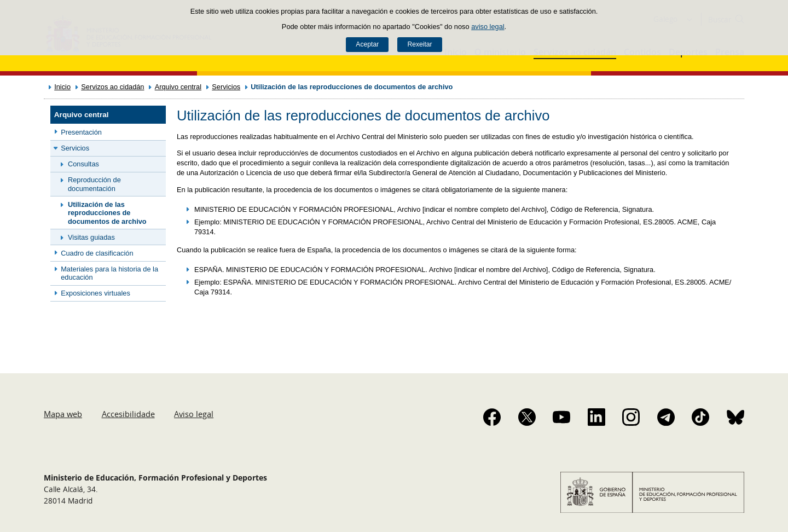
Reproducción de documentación (94, 184)
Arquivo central (178, 87)
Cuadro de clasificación (97, 253)
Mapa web (63, 414)
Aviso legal (194, 414)
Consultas (83, 164)
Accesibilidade (128, 414)
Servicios (226, 87)
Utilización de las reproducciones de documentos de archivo (107, 213)
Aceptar (367, 44)
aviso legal (488, 27)
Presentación (81, 132)
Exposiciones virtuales (95, 293)
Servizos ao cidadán (112, 87)
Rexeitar (419, 44)
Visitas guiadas (91, 237)
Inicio (62, 87)
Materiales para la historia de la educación (109, 273)
